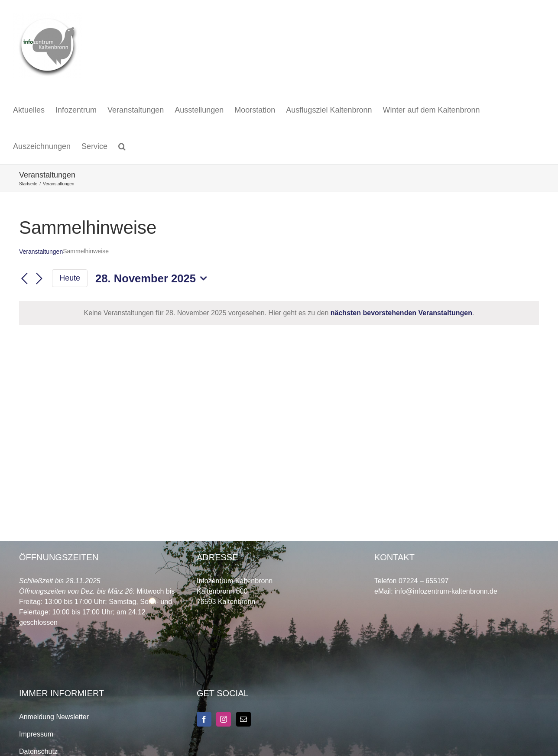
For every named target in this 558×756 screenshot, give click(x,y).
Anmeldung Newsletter (54, 717)
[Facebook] (204, 719)
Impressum (36, 734)
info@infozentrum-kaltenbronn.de (446, 591)
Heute (70, 278)
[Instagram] (224, 719)
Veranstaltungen (41, 252)
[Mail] (243, 719)
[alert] (279, 313)
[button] (122, 146)
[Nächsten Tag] (39, 279)
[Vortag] (24, 279)
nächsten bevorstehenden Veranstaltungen (401, 313)
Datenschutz (38, 751)
